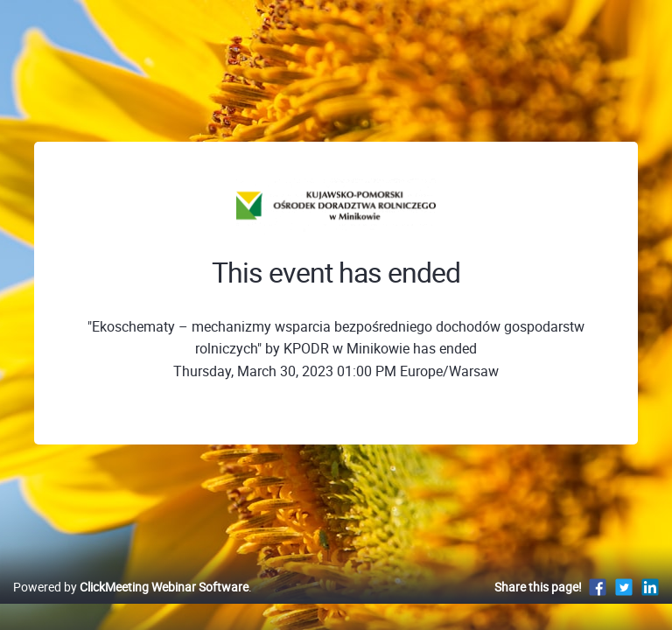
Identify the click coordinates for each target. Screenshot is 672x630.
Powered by (131, 587)
